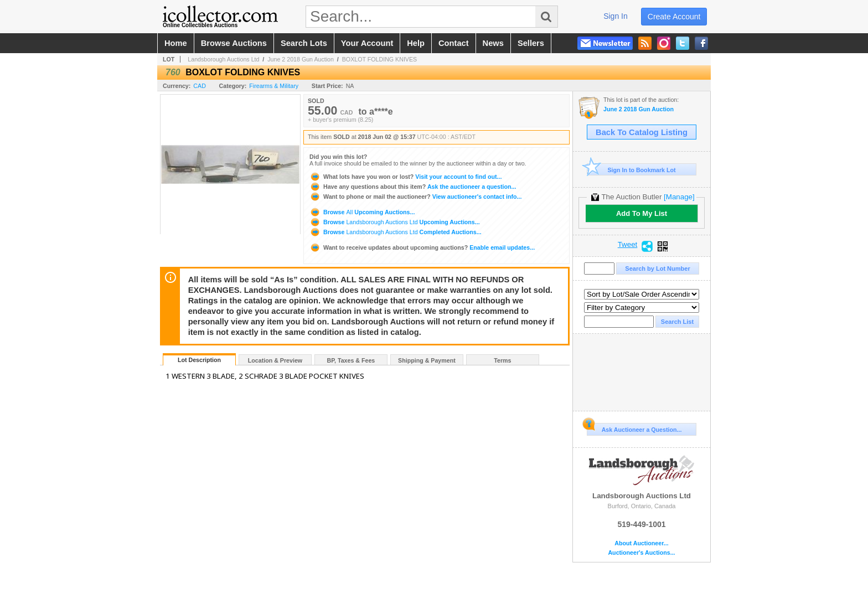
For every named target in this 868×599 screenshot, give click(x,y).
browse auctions (234, 43)
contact (454, 43)
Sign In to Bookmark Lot (631, 170)
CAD (200, 86)
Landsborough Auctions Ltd (223, 59)
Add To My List (642, 213)
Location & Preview (275, 360)
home (176, 43)
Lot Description (199, 360)
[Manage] (679, 197)
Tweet (628, 245)
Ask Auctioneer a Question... (634, 428)
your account (367, 43)
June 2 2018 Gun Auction (301, 59)
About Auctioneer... (641, 543)
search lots (304, 43)
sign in (616, 16)
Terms (502, 360)
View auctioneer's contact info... (415, 197)
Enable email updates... (422, 247)
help (416, 43)
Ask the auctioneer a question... (413, 187)
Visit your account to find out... (405, 177)
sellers (531, 43)
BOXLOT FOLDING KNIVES (379, 59)
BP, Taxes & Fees (351, 360)
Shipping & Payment (427, 360)
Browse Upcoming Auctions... (362, 212)
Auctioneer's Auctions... (641, 553)
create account (674, 17)
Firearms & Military (274, 86)
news (493, 43)
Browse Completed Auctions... (396, 232)
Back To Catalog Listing (642, 132)
